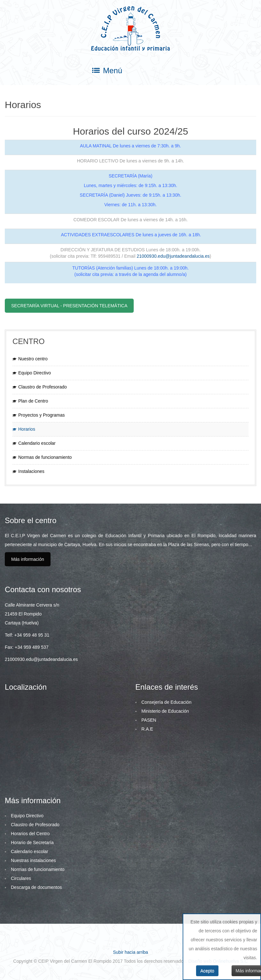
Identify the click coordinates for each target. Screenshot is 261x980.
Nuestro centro (33, 359)
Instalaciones (31, 471)
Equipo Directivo (35, 373)
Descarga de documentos (36, 887)
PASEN (149, 720)
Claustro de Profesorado (43, 387)
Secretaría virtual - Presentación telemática (69, 306)
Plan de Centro (33, 401)
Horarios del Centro (30, 834)
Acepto (207, 971)
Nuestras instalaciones (33, 860)
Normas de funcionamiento (45, 457)
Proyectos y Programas (42, 415)
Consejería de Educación (166, 702)
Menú (107, 71)
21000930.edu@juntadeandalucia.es (173, 256)
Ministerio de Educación (165, 711)
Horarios (27, 429)
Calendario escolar (37, 443)
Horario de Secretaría (32, 843)
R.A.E (147, 729)
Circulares (21, 878)
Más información (28, 559)
